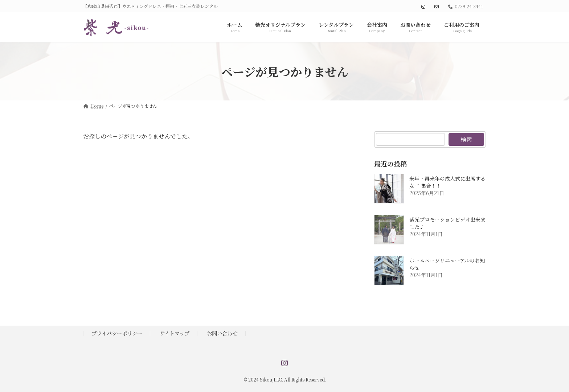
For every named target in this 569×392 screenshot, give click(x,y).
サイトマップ (175, 333)
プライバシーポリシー (117, 333)
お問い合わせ (222, 333)
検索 (466, 139)
